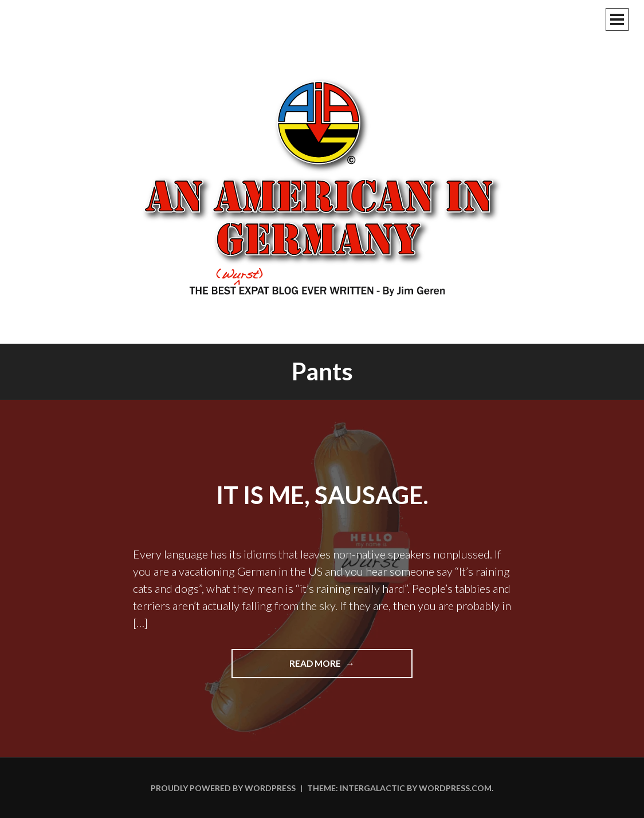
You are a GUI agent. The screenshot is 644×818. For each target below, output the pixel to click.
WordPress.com (455, 788)
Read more (339, 667)
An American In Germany (322, 186)
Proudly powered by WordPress (223, 788)
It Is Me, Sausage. (322, 495)
